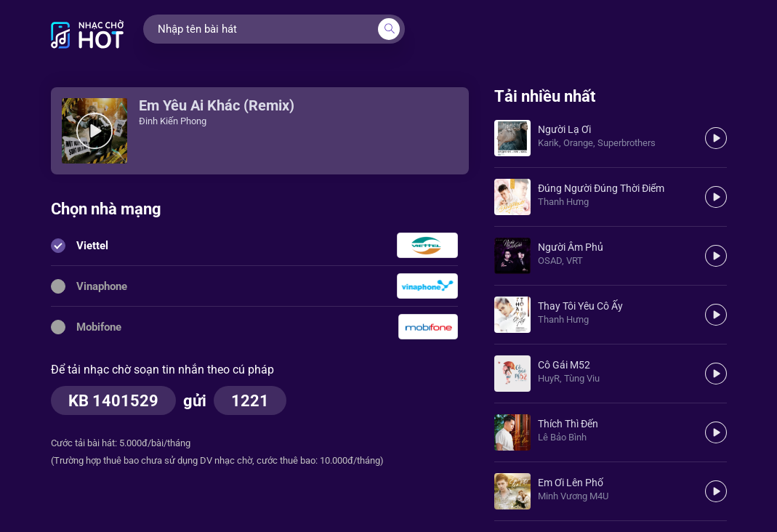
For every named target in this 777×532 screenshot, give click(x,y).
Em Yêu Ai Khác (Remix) (217, 105)
